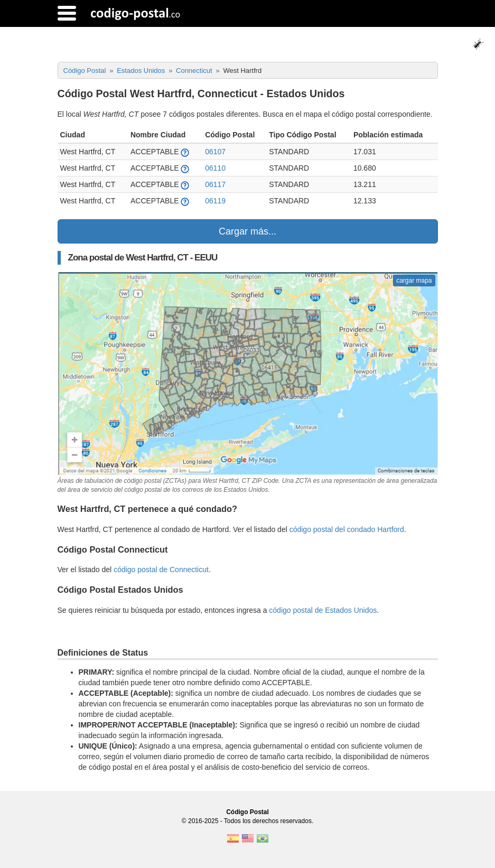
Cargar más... (248, 231)
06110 (215, 168)
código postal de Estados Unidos (323, 610)
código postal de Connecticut (161, 570)
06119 (215, 201)
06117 (215, 184)
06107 (215, 152)
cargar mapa (414, 281)
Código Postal (248, 812)
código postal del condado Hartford (347, 529)
